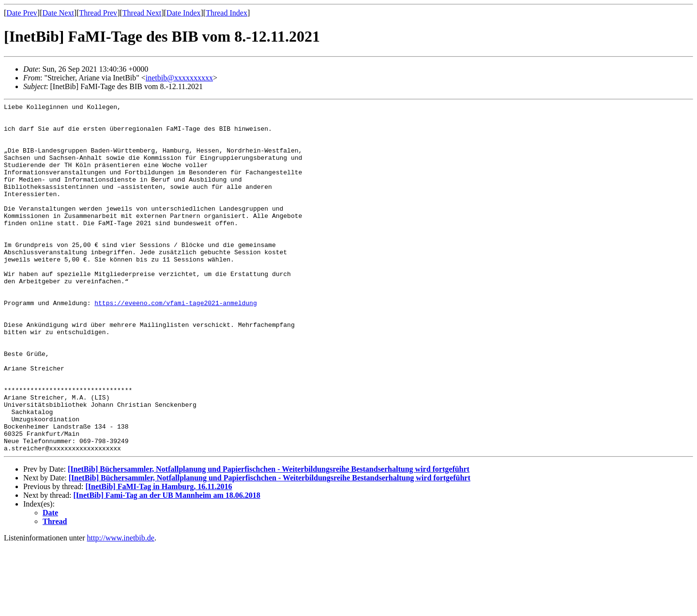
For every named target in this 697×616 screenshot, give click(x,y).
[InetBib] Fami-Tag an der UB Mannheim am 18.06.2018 (167, 565)
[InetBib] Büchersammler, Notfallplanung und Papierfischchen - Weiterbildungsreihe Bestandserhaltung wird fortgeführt (269, 539)
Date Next (58, 13)
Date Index (184, 13)
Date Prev (22, 13)
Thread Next (142, 13)
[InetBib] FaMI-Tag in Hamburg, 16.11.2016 (159, 556)
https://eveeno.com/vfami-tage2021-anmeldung (175, 343)
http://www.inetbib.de (121, 608)
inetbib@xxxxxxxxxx (179, 78)
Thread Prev (98, 13)
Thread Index (227, 13)
